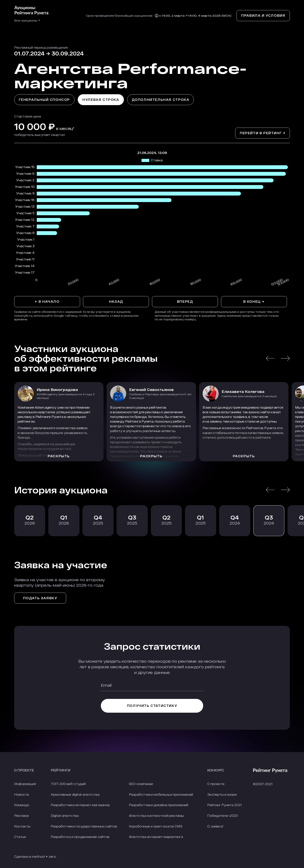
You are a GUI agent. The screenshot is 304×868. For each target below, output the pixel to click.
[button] (270, 358)
